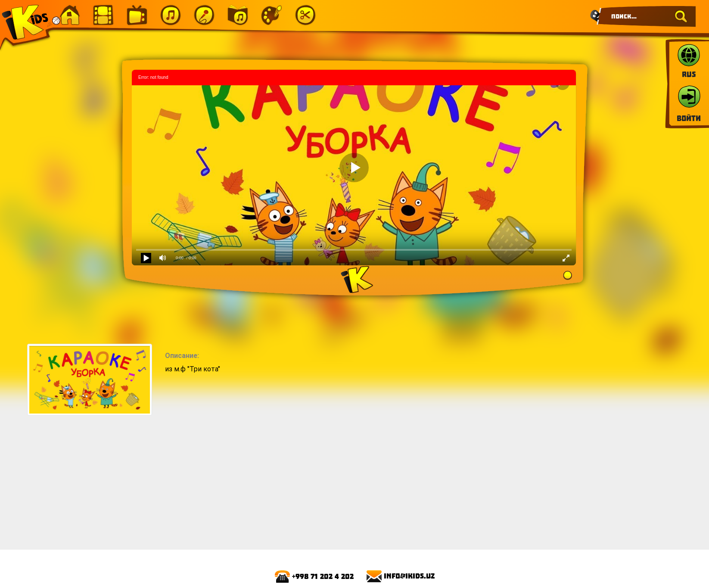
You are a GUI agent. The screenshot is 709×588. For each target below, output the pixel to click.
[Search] (647, 16)
